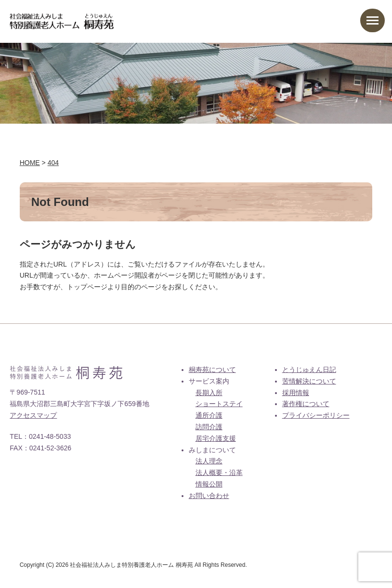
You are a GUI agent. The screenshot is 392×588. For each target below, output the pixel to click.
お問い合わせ (209, 496)
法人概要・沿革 (219, 473)
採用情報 (296, 393)
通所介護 (209, 415)
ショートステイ (219, 404)
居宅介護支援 (216, 438)
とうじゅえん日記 (309, 370)
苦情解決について (309, 381)
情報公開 (209, 484)
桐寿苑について (212, 370)
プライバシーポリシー (316, 415)
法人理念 (209, 461)
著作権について (306, 404)
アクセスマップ (33, 415)
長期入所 (209, 393)
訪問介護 (209, 427)
